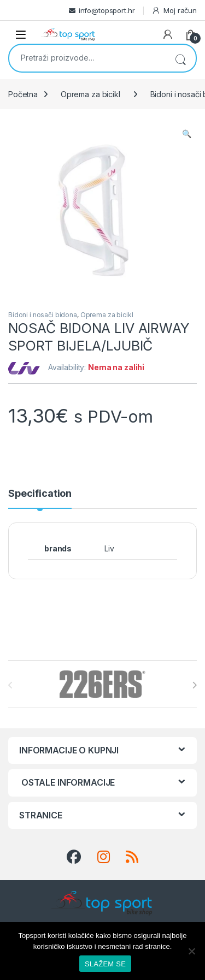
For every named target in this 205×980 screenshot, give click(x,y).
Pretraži (180, 58)
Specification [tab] (40, 494)
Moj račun (174, 11)
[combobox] (87, 57)
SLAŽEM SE (105, 964)
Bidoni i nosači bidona (43, 315)
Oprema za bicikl (90, 94)
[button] (187, 134)
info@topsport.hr (107, 10)
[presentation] (194, 685)
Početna (23, 94)
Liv (109, 548)
